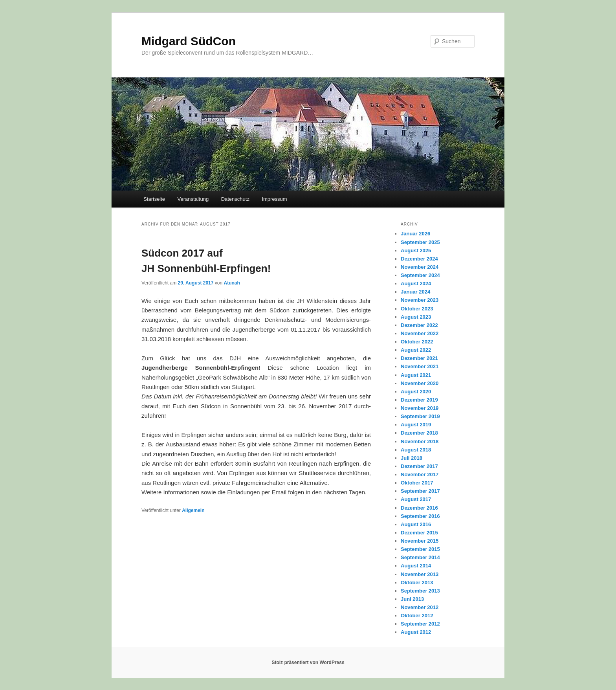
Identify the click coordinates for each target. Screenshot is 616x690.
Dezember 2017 (419, 466)
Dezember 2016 (419, 508)
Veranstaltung (193, 199)
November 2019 (420, 408)
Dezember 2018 (419, 433)
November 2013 (420, 574)
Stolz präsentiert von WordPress (308, 662)
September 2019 (420, 416)
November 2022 (420, 333)
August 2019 (416, 425)
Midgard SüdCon (189, 41)
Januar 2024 (415, 292)
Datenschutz (235, 199)
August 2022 (416, 350)
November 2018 (420, 441)
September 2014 (420, 557)
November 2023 (420, 300)
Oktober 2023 (417, 309)
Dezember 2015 (419, 533)
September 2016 (420, 516)
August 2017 (416, 499)
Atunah (232, 283)
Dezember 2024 (419, 259)
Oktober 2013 (417, 583)
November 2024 (420, 267)
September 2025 (420, 242)
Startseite (154, 199)
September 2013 (420, 591)
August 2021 (416, 375)
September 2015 (420, 549)
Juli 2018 (412, 458)
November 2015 (420, 541)
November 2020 (420, 383)
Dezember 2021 (419, 358)
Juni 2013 (412, 599)
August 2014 (416, 566)
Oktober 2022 (417, 342)
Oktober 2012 (417, 616)
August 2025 (416, 250)
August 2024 (416, 284)
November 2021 (420, 366)
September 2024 (420, 275)
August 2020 (416, 392)
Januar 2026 (415, 234)
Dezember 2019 (419, 400)
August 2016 (416, 524)
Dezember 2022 (419, 325)
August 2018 (416, 450)
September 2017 (420, 491)
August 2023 (416, 317)
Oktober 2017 (417, 483)
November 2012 (420, 607)
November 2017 (420, 474)
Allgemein (193, 510)
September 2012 (420, 624)
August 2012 (416, 632)
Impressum (274, 199)
